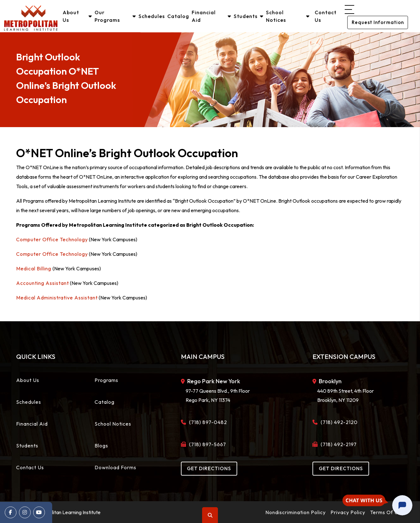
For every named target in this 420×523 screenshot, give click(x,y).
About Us (78, 16)
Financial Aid (212, 16)
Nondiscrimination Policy (296, 512)
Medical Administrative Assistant (57, 297)
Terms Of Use (387, 512)
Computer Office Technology (52, 239)
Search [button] (210, 515)
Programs (106, 380)
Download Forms (115, 467)
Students (249, 16)
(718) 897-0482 (206, 422)
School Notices (288, 16)
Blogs (101, 445)
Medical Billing (34, 268)
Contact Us (325, 16)
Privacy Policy (348, 512)
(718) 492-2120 (337, 422)
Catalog (179, 16)
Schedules (152, 16)
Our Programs (116, 16)
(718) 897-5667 (206, 444)
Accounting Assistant (43, 283)
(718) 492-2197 (337, 444)
